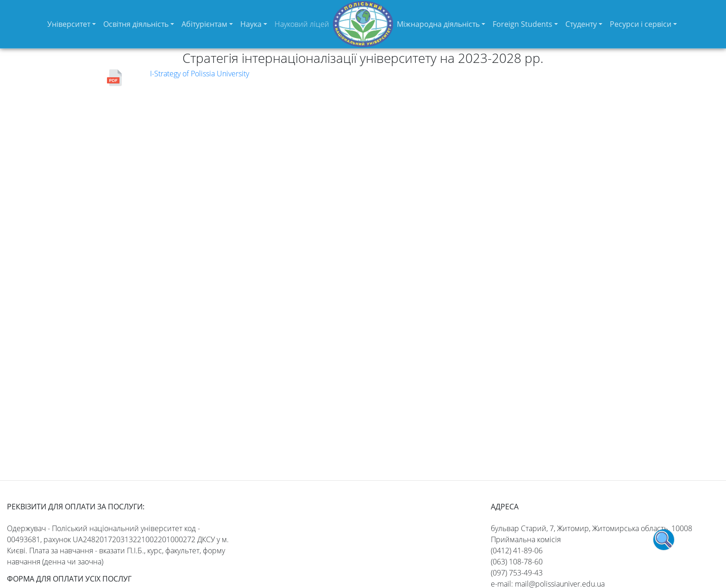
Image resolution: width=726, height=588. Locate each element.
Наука (251, 24)
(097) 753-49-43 (517, 573)
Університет (69, 24)
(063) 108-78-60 (517, 562)
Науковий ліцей (302, 24)
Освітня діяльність (136, 24)
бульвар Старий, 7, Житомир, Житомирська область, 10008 (591, 528)
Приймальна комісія (526, 539)
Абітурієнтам (204, 24)
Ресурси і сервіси (641, 24)
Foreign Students (523, 24)
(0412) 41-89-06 (517, 551)
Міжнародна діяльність (438, 24)
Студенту (581, 24)
